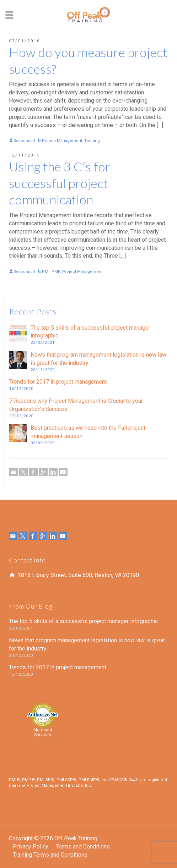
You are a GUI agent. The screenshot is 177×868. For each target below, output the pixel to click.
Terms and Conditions (83, 847)
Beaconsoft (24, 141)
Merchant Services (43, 732)
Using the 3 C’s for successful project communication (60, 183)
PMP (56, 272)
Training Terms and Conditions (50, 855)
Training (92, 141)
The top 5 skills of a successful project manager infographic (83, 621)
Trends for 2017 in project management (58, 382)
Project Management (62, 141)
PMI (46, 272)
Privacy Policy (31, 847)
